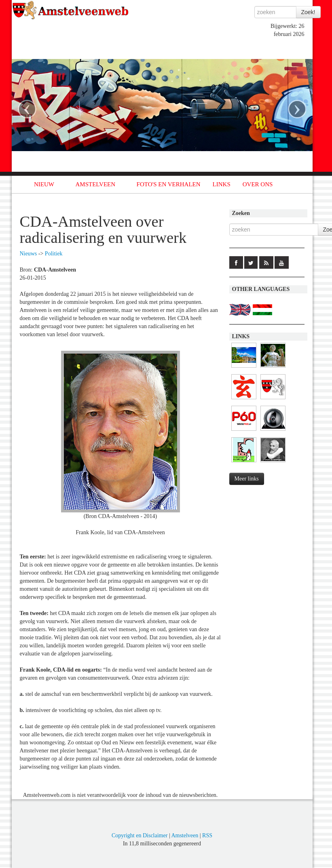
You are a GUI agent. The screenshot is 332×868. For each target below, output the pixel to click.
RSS (207, 835)
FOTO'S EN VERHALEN (169, 184)
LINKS (222, 184)
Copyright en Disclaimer (140, 835)
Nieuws (29, 254)
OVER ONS (258, 184)
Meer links (247, 479)
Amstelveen (185, 835)
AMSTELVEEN (95, 184)
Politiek (54, 254)
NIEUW (44, 184)
